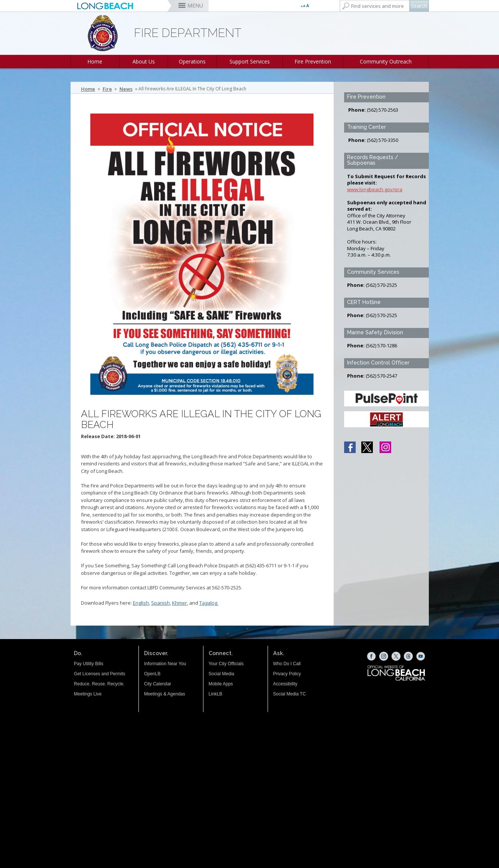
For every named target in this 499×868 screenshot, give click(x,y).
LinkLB (216, 694)
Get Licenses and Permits (99, 674)
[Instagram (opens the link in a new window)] (384, 656)
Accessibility (285, 684)
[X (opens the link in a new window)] (396, 656)
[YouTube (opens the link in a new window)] (421, 656)
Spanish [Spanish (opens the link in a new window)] (160, 603)
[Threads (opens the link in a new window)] (408, 656)
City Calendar (158, 684)
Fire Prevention (313, 61)
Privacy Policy (287, 674)
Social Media (222, 674)
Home (95, 61)
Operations (192, 61)
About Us (144, 61)
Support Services (250, 61)
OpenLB (152, 674)
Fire (107, 89)
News (126, 89)
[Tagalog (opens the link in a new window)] (218, 603)
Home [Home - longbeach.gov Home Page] (88, 89)
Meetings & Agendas (165, 694)
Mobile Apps (221, 684)
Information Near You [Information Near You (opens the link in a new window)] (165, 664)
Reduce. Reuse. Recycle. (99, 684)
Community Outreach (386, 61)
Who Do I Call (287, 664)
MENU (195, 5)
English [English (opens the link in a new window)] (141, 603)
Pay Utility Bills (89, 664)
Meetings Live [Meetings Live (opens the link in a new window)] (88, 694)
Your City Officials (226, 664)
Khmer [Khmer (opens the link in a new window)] (180, 603)
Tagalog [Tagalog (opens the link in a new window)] (208, 603)
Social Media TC (290, 694)
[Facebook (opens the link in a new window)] (371, 656)
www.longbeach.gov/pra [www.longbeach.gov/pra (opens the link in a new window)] (375, 189)
